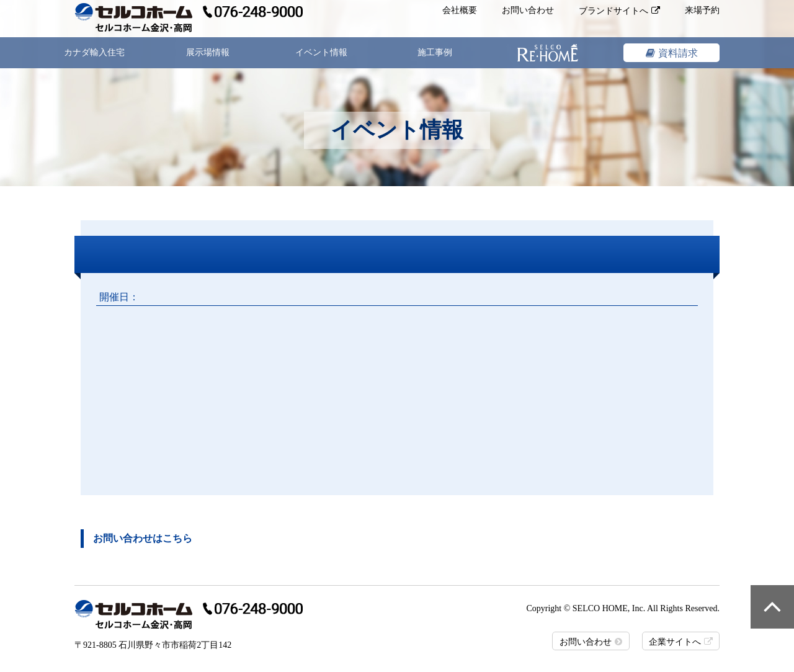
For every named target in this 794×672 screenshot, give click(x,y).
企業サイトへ (675, 642)
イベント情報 (321, 52)
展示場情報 (208, 52)
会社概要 (460, 10)
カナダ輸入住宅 (94, 52)
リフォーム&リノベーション (548, 53)
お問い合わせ (528, 10)
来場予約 (702, 10)
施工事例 (435, 52)
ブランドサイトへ (613, 11)
